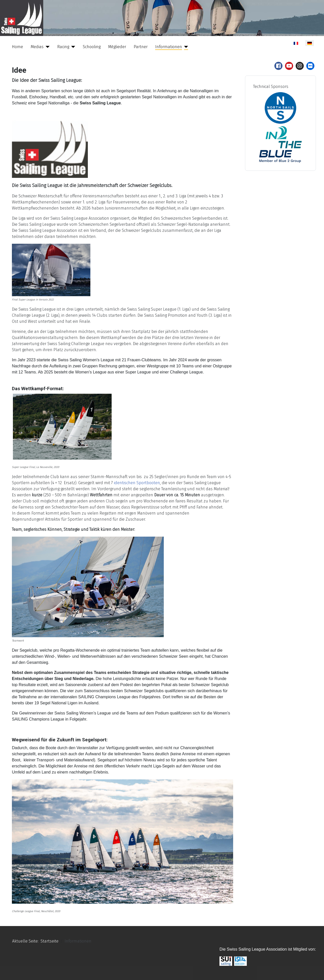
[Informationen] (185, 47)
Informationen (169, 47)
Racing (63, 47)
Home (17, 47)
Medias (37, 47)
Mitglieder (117, 47)
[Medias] (47, 47)
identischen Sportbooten (137, 483)
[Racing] (72, 47)
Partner (141, 47)
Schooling (92, 47)
